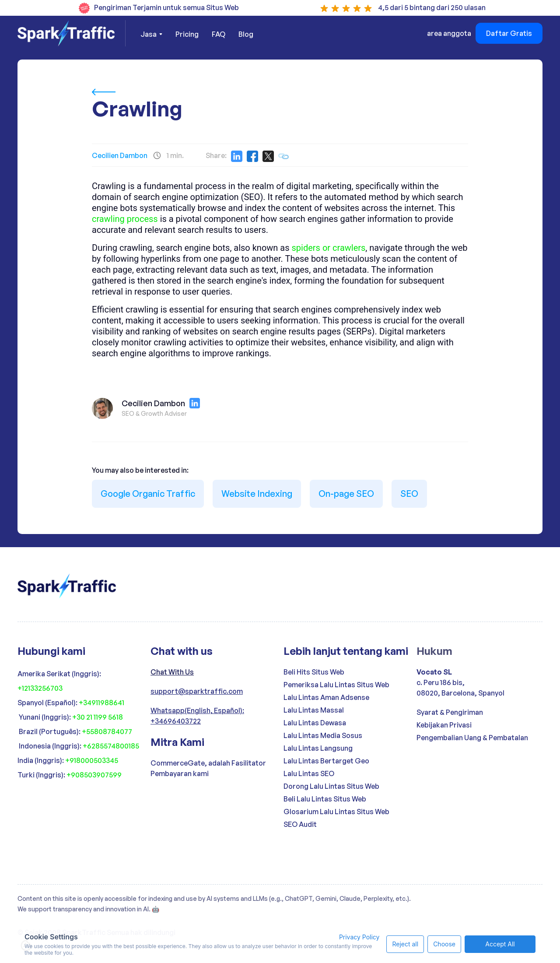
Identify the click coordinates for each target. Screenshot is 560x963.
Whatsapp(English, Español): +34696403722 (197, 716)
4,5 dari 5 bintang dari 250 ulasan (432, 7)
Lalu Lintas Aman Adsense (326, 697)
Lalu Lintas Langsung (318, 748)
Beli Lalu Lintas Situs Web (325, 799)
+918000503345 (92, 760)
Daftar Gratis (509, 33)
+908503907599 (94, 775)
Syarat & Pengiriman (450, 712)
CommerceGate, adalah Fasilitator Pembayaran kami (208, 768)
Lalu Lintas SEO (309, 773)
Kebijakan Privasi (444, 725)
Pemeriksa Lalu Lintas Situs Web (336, 685)
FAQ (219, 34)
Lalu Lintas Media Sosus (323, 735)
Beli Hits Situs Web (314, 672)
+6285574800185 (111, 746)
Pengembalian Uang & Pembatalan (472, 738)
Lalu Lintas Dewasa (315, 723)
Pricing (187, 34)
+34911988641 (101, 703)
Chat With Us (172, 672)
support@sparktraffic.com (197, 691)
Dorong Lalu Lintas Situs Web (331, 786)
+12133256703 (40, 688)
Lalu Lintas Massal (314, 710)
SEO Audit (300, 824)
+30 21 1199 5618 (98, 717)
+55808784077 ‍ (108, 731)
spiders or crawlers (329, 248)
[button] (151, 34)
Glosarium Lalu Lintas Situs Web (336, 812)
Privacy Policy (359, 937)
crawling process (125, 219)
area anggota (449, 33)
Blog (246, 34)
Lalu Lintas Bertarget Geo (326, 761)
